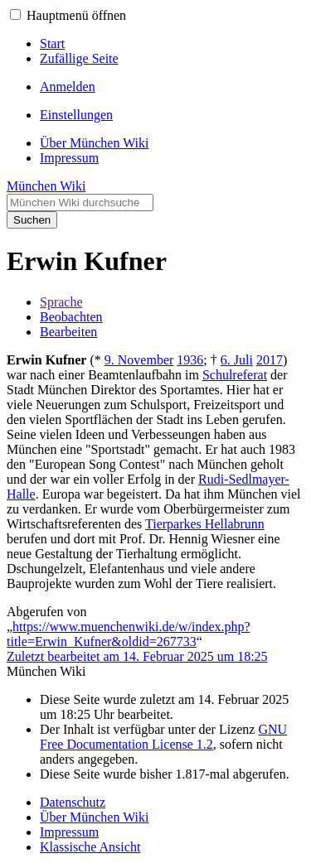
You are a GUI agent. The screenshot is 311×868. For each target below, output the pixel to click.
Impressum (69, 832)
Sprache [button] (61, 302)
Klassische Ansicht (90, 847)
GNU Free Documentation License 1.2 (163, 737)
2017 (270, 360)
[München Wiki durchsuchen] (80, 203)
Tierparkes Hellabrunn (205, 524)
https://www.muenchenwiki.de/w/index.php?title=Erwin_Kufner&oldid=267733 (129, 634)
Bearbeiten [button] (68, 332)
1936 (190, 360)
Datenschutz (73, 802)
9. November (139, 360)
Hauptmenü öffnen (76, 15)
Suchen (32, 220)
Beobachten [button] (71, 317)
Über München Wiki (94, 817)
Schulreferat (235, 375)
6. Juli (237, 360)
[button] (15, 14)
